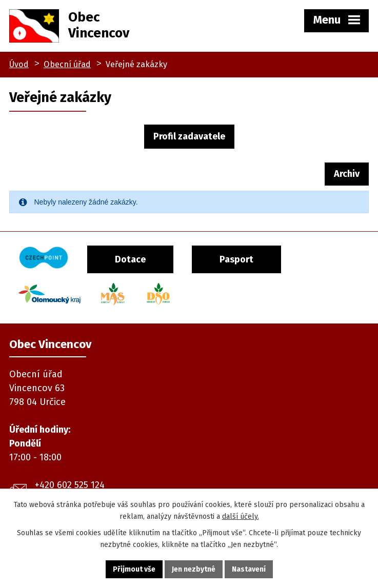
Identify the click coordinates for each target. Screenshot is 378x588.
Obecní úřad (67, 64)
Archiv (347, 174)
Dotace (130, 259)
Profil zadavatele (189, 136)
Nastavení (249, 569)
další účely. (241, 516)
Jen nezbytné (194, 569)
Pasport (236, 259)
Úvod (19, 64)
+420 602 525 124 (70, 485)
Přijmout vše (134, 569)
